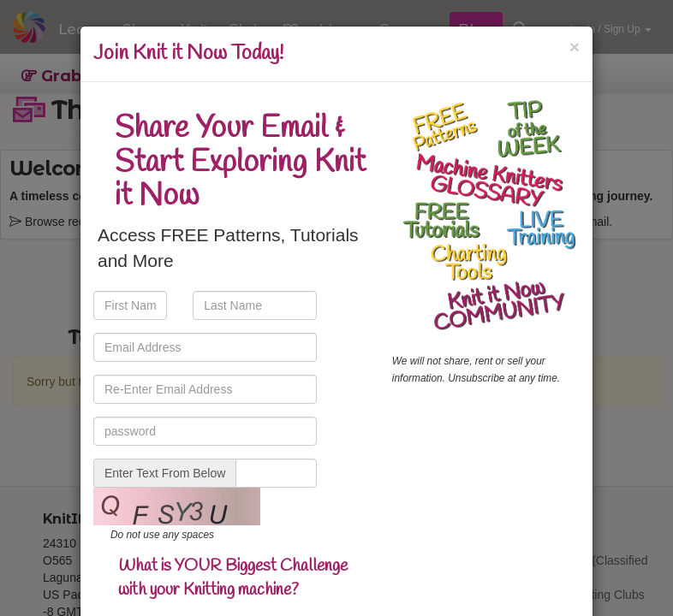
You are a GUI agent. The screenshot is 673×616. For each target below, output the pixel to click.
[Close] (575, 47)
